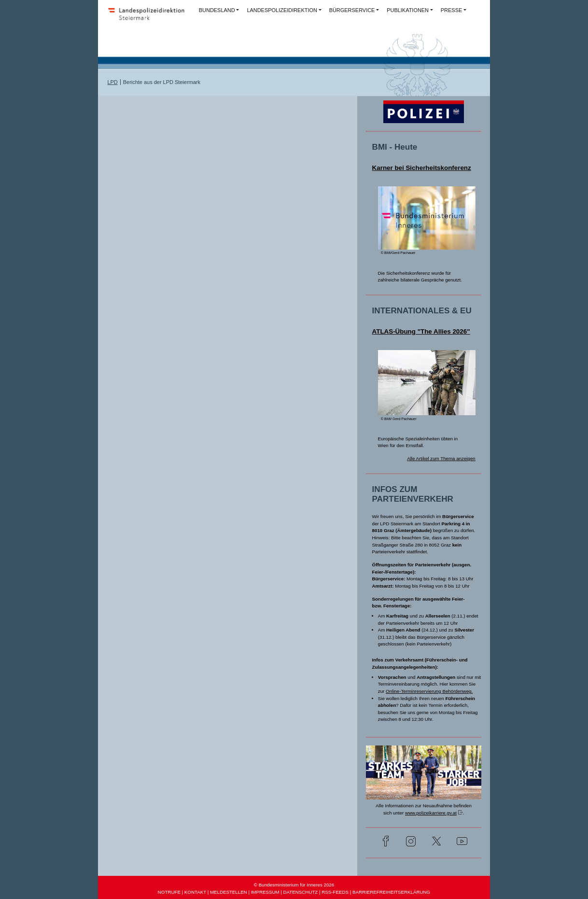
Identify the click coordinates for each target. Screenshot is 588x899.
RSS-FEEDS (335, 892)
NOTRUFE (169, 892)
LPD (112, 82)
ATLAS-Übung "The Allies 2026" (421, 331)
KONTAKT (195, 892)
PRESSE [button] (451, 10)
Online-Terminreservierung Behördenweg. (429, 691)
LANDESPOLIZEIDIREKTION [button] (282, 10)
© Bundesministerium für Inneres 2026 (294, 885)
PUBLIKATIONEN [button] (408, 10)
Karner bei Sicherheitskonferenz (422, 168)
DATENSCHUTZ (301, 892)
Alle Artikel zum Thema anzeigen (441, 458)
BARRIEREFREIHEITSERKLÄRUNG (391, 892)
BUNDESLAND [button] (217, 10)
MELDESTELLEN (229, 892)
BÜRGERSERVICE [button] (352, 10)
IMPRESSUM (265, 892)
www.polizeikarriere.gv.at (431, 813)
